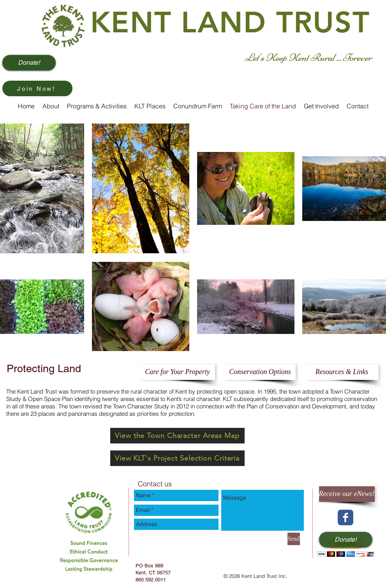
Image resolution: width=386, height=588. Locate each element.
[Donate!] (29, 63)
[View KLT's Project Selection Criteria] (177, 458)
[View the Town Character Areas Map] (177, 436)
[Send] (294, 539)
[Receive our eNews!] (347, 494)
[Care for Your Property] (178, 372)
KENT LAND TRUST (230, 22)
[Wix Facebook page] (345, 517)
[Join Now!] (37, 88)
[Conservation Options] (260, 372)
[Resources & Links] (342, 372)
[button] (346, 548)
